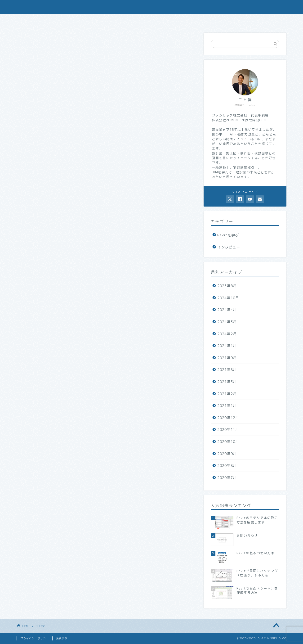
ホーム (39, 20)
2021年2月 (227, 394)
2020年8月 (227, 466)
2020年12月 (228, 418)
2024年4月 (227, 310)
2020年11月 (228, 430)
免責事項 (62, 638)
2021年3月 (227, 382)
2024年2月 (227, 334)
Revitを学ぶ (228, 235)
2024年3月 (227, 322)
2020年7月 (227, 478)
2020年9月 (227, 454)
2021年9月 (227, 358)
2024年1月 (227, 346)
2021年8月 (227, 370)
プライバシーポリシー (35, 638)
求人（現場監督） (218, 20)
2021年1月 (227, 406)
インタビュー (229, 247)
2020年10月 (228, 442)
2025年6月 (227, 286)
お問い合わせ (127, 20)
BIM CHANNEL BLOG (151, 7)
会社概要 (83, 20)
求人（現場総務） (264, 20)
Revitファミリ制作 (172, 20)
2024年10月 (228, 298)
